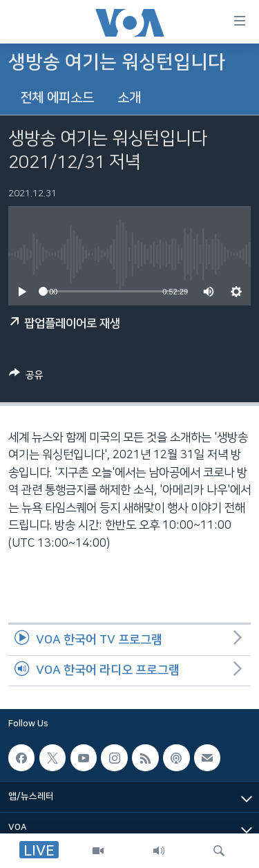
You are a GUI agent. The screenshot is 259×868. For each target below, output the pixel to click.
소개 (129, 98)
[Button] (26, 377)
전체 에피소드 (57, 98)
